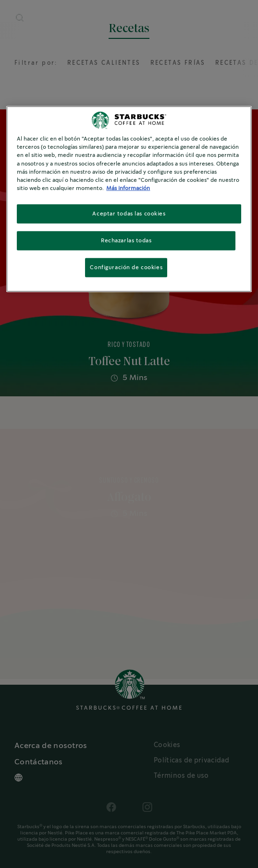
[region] (129, 199)
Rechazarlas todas (126, 240)
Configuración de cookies (126, 267)
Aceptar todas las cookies (129, 213)
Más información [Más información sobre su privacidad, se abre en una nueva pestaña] (128, 188)
